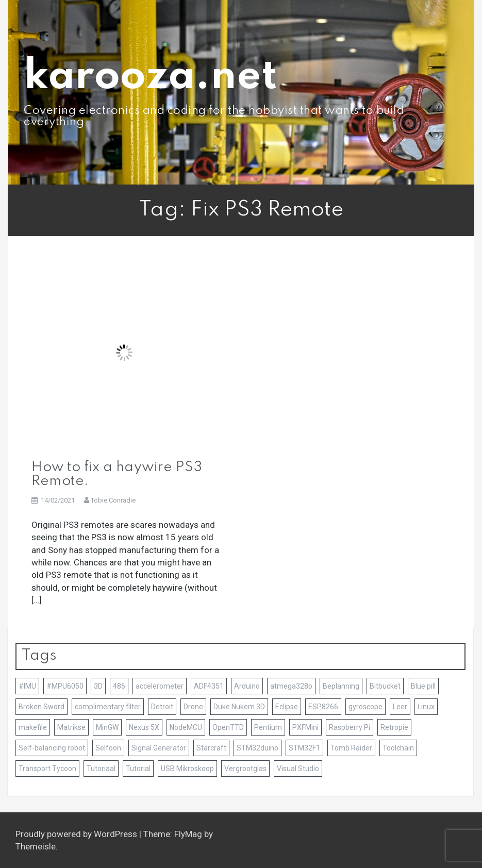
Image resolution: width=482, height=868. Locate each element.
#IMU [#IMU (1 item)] (27, 686)
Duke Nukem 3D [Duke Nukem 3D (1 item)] (239, 707)
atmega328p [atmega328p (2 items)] (291, 686)
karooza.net (151, 77)
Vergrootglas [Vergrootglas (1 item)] (245, 769)
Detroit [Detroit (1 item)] (162, 707)
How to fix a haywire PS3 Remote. (117, 474)
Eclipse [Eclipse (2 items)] (287, 707)
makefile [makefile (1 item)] (33, 727)
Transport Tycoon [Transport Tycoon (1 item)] (47, 769)
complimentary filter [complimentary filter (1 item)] (108, 707)
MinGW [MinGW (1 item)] (107, 727)
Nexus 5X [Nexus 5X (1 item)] (144, 727)
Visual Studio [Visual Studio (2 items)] (298, 769)
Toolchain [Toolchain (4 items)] (398, 748)
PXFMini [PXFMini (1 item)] (305, 727)
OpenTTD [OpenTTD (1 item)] (228, 727)
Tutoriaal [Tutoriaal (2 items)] (101, 769)
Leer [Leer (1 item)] (400, 707)
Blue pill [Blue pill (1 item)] (423, 686)
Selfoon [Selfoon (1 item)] (108, 748)
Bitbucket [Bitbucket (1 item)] (385, 686)
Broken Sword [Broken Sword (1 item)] (41, 707)
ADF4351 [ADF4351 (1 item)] (209, 686)
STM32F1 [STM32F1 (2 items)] (304, 748)
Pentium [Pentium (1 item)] (268, 727)
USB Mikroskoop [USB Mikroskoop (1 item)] (187, 769)
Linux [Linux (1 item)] (426, 707)
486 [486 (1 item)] (119, 686)
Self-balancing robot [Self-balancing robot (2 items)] (52, 748)
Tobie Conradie (113, 500)
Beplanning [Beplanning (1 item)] (341, 686)
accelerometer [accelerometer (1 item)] (160, 686)
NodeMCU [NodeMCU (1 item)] (186, 727)
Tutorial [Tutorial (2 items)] (138, 769)
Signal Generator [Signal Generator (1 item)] (159, 748)
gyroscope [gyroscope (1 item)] (365, 707)
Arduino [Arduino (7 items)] (247, 686)
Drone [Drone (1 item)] (193, 707)
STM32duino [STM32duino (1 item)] (257, 748)
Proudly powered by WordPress (77, 834)
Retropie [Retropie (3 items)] (394, 727)
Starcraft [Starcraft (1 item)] (211, 748)
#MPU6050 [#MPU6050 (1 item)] (65, 686)
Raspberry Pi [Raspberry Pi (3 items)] (350, 727)
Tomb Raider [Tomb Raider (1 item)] (351, 748)
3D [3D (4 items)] (98, 686)
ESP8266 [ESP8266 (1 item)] (323, 707)
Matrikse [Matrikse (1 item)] (71, 727)
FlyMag (188, 834)
